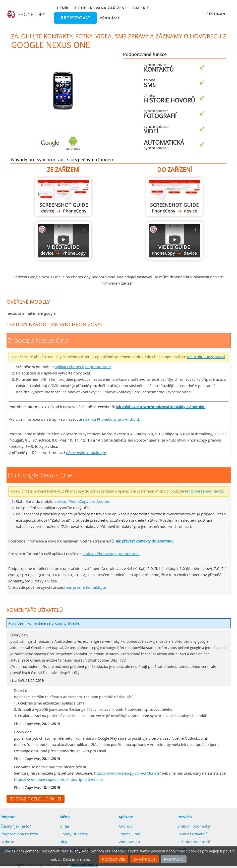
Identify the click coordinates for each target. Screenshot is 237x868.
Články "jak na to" (16, 826)
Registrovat (76, 18)
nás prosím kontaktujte (86, 453)
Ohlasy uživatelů (74, 834)
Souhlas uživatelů (193, 834)
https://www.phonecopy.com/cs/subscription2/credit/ (59, 780)
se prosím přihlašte (63, 623)
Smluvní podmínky (194, 826)
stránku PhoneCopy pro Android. (111, 419)
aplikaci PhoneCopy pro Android (83, 367)
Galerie (140, 8)
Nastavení (174, 859)
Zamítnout (144, 859)
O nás (65, 826)
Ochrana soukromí (194, 842)
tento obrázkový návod (206, 357)
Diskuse (7, 842)
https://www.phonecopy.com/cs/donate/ (128, 773)
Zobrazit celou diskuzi (36, 799)
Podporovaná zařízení (100, 8)
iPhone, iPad (129, 834)
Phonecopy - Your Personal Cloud (26, 15)
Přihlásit (110, 18)
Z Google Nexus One (63, 197)
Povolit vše (114, 859)
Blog (63, 842)
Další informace (76, 859)
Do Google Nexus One (174, 197)
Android (126, 826)
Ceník (63, 8)
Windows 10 (129, 842)
